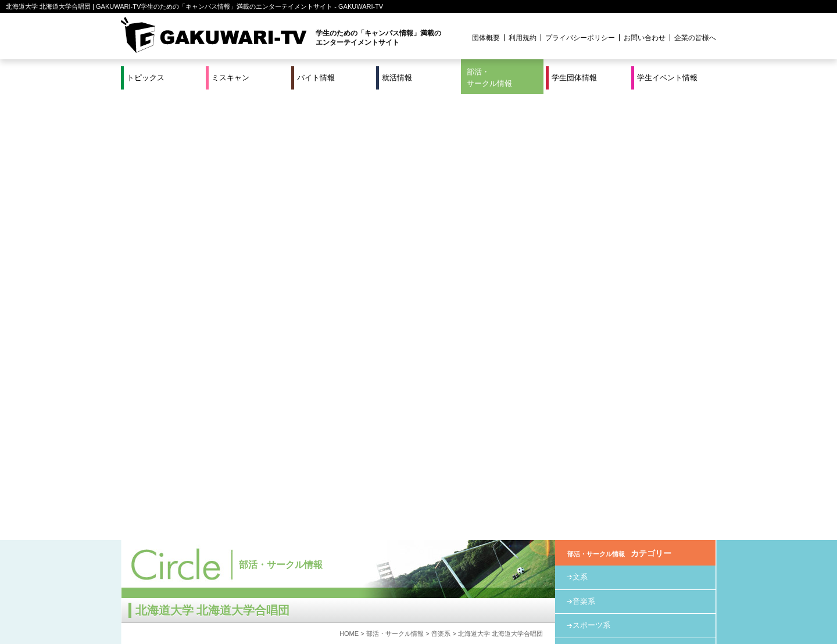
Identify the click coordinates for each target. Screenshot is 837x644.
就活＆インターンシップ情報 (281, 597)
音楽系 (441, 188)
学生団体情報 (574, 78)
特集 (340, 597)
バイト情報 (316, 78)
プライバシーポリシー (580, 38)
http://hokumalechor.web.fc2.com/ (209, 425)
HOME (349, 188)
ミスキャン (230, 78)
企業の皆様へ (695, 38)
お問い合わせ (645, 38)
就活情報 (397, 78)
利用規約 (523, 38)
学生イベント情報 (667, 78)
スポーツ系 (591, 179)
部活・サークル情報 (489, 78)
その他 (584, 228)
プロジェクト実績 (340, 611)
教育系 (584, 204)
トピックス (146, 78)
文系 (580, 131)
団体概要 (486, 38)
